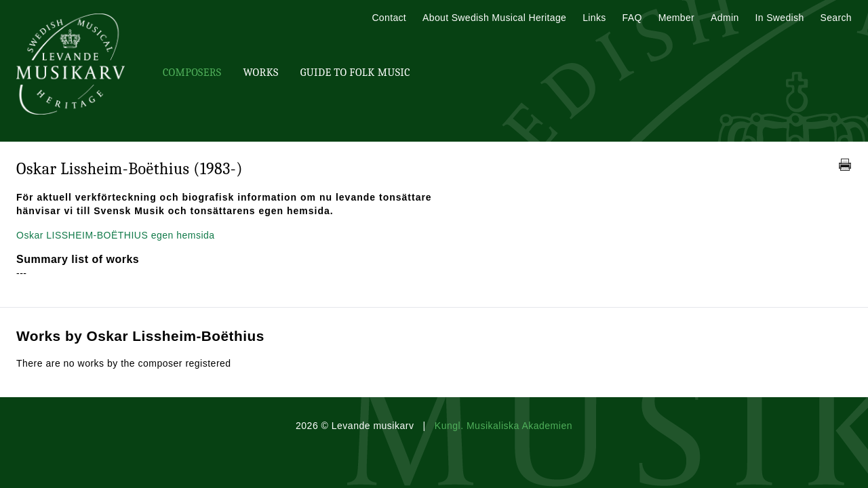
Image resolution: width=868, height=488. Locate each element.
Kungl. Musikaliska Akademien (504, 426)
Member (676, 18)
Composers (192, 73)
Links (594, 18)
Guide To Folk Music (355, 73)
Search (836, 18)
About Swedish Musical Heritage (494, 18)
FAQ (632, 18)
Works (260, 73)
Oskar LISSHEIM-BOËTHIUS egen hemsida (116, 235)
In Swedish (780, 18)
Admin (725, 18)
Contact (389, 18)
